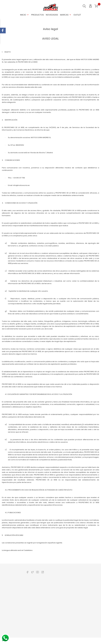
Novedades (52, 15)
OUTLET (77, 15)
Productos (37, 15)
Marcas (66, 15)
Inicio (25, 15)
